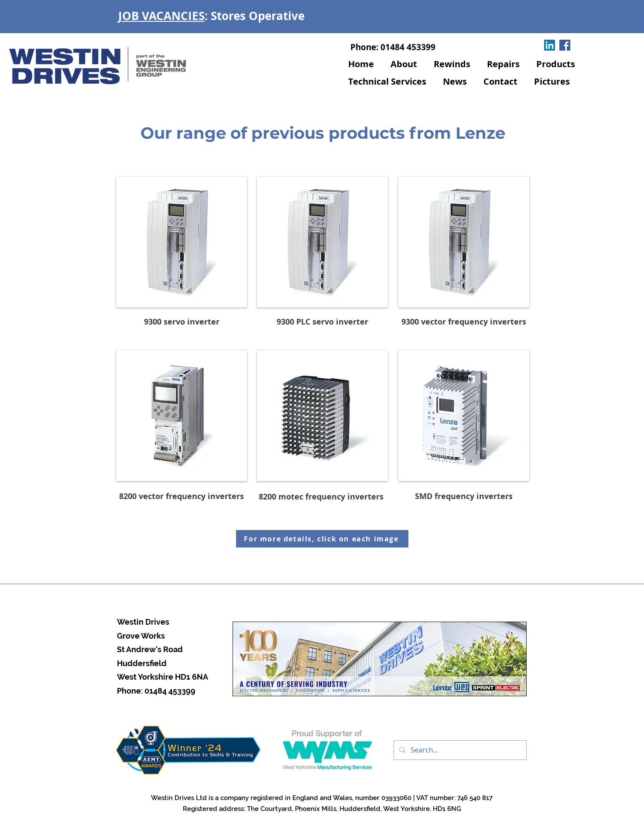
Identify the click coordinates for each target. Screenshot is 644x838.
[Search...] (459, 750)
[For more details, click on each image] (322, 539)
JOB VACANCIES (161, 16)
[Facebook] (565, 45)
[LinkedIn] (550, 45)
